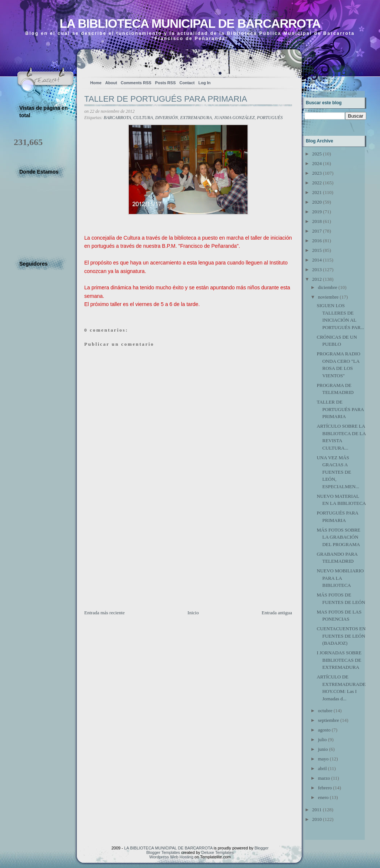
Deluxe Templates (218, 852)
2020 (317, 202)
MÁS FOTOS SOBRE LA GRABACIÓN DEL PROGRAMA (338, 537)
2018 (317, 221)
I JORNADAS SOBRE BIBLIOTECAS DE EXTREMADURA (339, 660)
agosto (324, 730)
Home (96, 83)
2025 (317, 154)
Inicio (193, 613)
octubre (325, 711)
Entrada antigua (277, 613)
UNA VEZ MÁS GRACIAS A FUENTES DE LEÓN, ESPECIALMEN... (338, 472)
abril (322, 768)
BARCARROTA (117, 118)
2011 (317, 810)
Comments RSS (136, 83)
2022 (317, 183)
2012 (317, 279)
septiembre (329, 720)
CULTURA (143, 118)
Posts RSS (166, 83)
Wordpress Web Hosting (171, 857)
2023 (317, 173)
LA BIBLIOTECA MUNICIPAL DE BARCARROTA (190, 24)
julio (322, 739)
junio (323, 749)
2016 (317, 241)
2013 (317, 269)
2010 (317, 819)
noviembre (328, 297)
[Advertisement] (140, 557)
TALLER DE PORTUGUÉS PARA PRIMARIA (166, 99)
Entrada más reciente (104, 613)
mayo (323, 759)
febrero (325, 788)
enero (323, 797)
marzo (324, 778)
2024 (317, 163)
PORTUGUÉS (270, 118)
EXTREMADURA (196, 118)
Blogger (262, 848)
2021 (317, 192)
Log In (204, 83)
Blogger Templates (163, 852)
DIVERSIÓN (166, 118)
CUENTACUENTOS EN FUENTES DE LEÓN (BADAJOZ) (341, 636)
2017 (317, 231)
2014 (317, 260)
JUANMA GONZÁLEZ (234, 118)
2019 (317, 212)
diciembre (328, 287)
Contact (187, 83)
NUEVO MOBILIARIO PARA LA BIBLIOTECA (340, 578)
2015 (317, 250)
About (111, 83)
